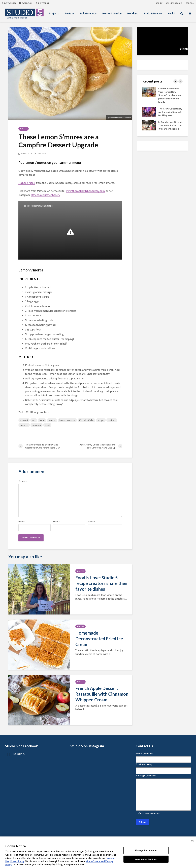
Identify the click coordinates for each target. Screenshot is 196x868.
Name (22, 522)
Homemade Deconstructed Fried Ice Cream (99, 639)
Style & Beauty (153, 13)
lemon (52, 420)
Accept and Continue (146, 859)
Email (56, 522)
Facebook (26, 3)
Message (146, 775)
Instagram (9, 3)
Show (40, 13)
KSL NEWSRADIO (174, 3)
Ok (192, 841)
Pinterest (42, 3)
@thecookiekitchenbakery (45, 195)
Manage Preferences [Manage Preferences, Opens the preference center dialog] (146, 850)
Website (91, 522)
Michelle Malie (27, 183)
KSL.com (190, 3)
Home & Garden (112, 13)
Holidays (133, 13)
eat (34, 420)
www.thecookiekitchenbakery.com (85, 191)
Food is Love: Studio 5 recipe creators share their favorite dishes (102, 583)
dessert (24, 420)
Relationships (88, 13)
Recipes (70, 13)
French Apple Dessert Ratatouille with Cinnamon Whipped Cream (102, 694)
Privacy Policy (17, 861)
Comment (23, 481)
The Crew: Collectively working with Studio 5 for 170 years (170, 112)
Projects (54, 13)
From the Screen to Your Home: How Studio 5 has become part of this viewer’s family (170, 95)
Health (171, 13)
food (42, 420)
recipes (112, 420)
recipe (101, 420)
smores (24, 425)
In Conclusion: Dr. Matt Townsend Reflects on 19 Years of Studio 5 (170, 125)
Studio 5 (19, 754)
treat (47, 425)
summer (37, 425)
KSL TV (159, 3)
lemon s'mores (67, 420)
